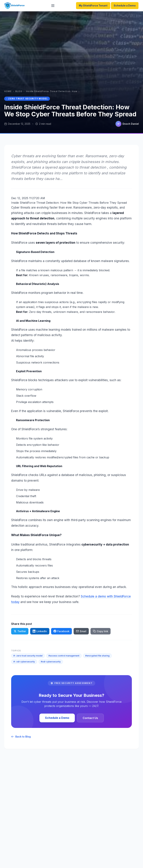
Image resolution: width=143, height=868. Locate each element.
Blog (19, 91)
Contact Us (90, 718)
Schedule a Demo (125, 6)
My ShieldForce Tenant (93, 6)
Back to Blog (21, 737)
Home (8, 91)
